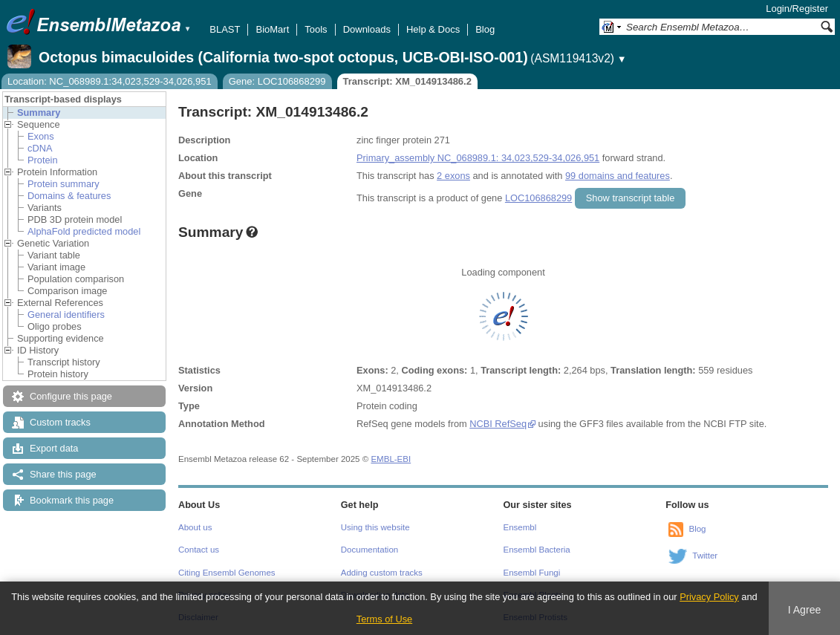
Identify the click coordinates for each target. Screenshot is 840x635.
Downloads (367, 29)
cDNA (40, 148)
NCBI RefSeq (498, 424)
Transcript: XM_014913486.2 (407, 81)
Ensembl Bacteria (537, 550)
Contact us (199, 550)
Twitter (705, 556)
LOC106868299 (538, 198)
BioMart (272, 29)
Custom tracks (60, 422)
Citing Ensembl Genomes (227, 573)
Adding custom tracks (382, 573)
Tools (316, 29)
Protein (43, 160)
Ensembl (520, 527)
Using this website (375, 527)
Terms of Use (384, 619)
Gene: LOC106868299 (277, 81)
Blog (485, 29)
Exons (41, 136)
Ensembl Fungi (532, 573)
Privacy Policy (709, 597)
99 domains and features (618, 176)
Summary (39, 113)
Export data (54, 448)
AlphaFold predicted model (84, 231)
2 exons (453, 176)
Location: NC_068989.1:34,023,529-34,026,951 (110, 81)
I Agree (805, 610)
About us (195, 527)
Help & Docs (433, 29)
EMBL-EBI (391, 459)
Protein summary (64, 184)
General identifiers (66, 315)
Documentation (369, 550)
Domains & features (69, 196)
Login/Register (797, 9)
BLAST (225, 29)
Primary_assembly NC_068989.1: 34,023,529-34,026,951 (478, 158)
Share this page (63, 474)
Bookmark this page (72, 500)
